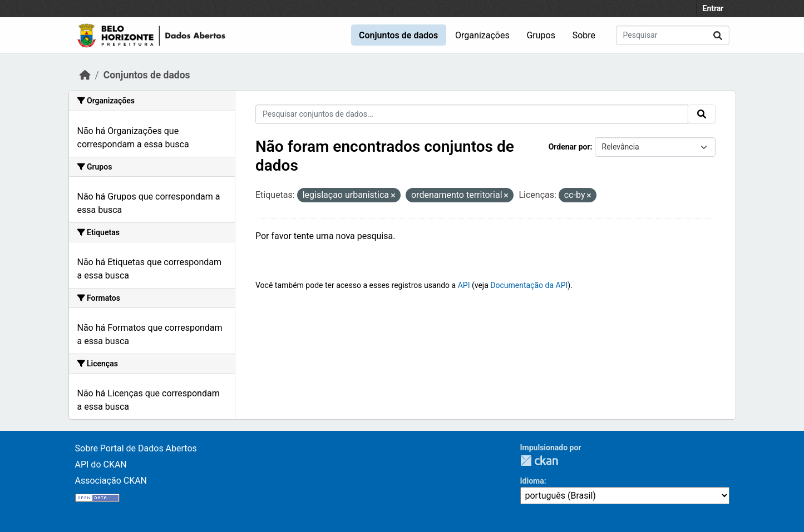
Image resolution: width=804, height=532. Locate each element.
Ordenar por (569, 147)
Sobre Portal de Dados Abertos (136, 448)
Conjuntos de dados (398, 35)
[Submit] (718, 35)
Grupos (541, 35)
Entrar (713, 8)
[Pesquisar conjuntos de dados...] (673, 35)
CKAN (539, 461)
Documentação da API (529, 285)
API (464, 285)
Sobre (584, 35)
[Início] (85, 75)
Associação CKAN (111, 481)
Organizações (482, 35)
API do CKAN (101, 464)
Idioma (532, 481)
